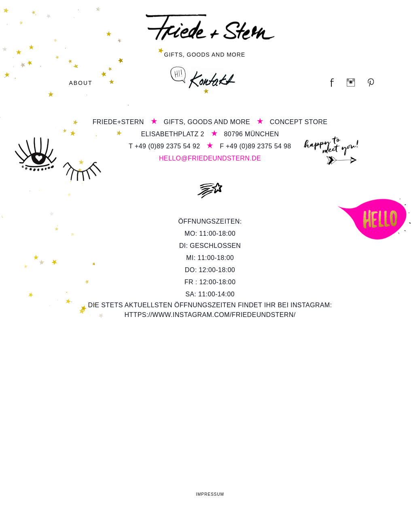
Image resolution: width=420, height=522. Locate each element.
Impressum (210, 494)
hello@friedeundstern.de (210, 158)
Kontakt (203, 77)
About (81, 83)
